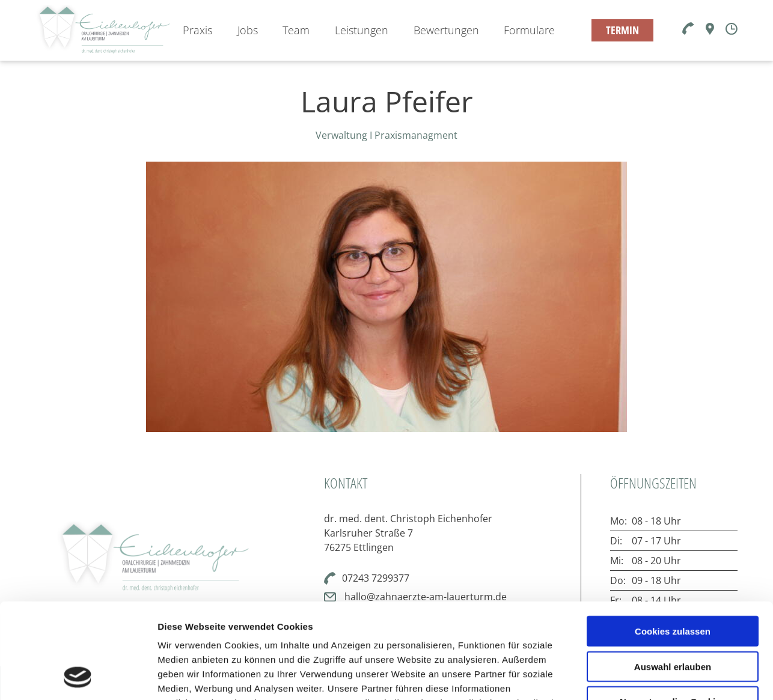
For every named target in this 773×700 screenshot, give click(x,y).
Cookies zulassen (673, 542)
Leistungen (362, 30)
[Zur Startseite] (103, 30)
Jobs (248, 30)
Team (296, 30)
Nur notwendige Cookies (673, 613)
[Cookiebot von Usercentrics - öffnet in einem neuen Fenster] (78, 677)
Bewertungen (446, 30)
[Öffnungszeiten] (732, 30)
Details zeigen (639, 676)
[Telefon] (688, 29)
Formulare (529, 30)
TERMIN (622, 30)
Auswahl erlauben (673, 577)
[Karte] (710, 31)
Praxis (197, 30)
